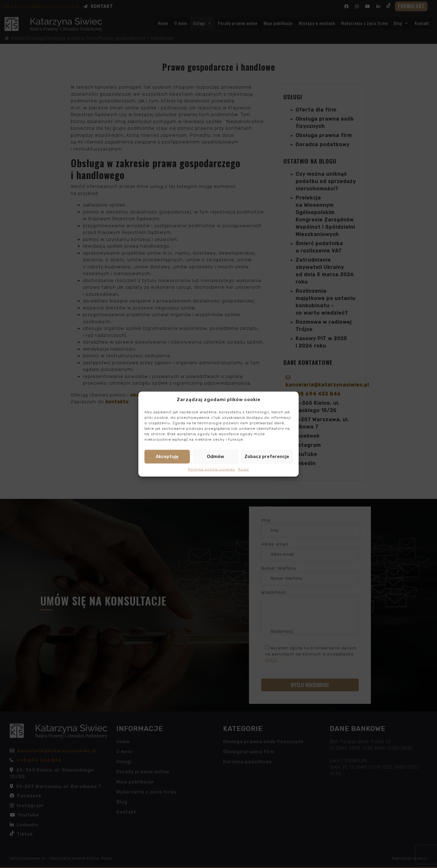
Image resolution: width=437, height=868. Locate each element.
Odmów (215, 457)
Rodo (243, 469)
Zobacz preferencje (267, 457)
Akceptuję (167, 457)
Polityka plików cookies (211, 469)
